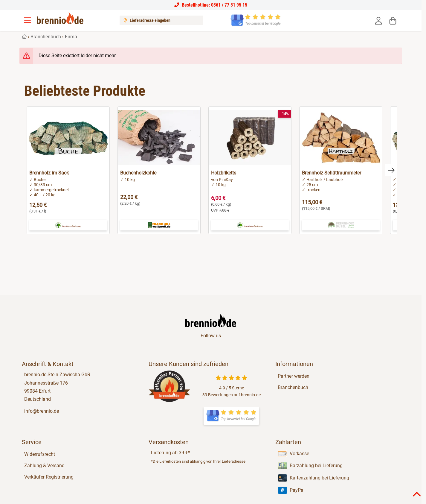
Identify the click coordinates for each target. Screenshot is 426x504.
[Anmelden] (378, 20)
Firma (71, 37)
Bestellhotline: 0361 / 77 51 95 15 (211, 5)
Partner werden (294, 376)
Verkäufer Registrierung (49, 477)
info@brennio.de (42, 411)
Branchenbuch (46, 37)
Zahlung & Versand (44, 466)
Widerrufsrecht (40, 454)
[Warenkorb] (393, 20)
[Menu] (28, 20)
